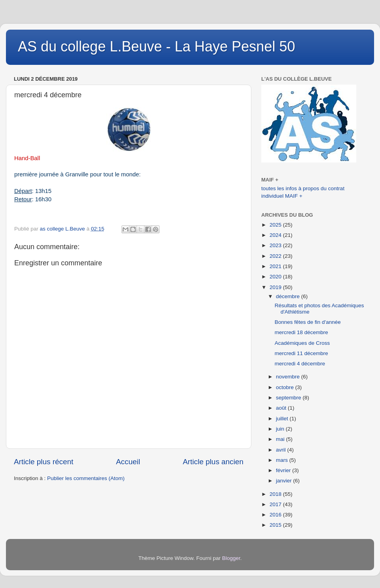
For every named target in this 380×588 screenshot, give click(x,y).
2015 (276, 525)
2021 (276, 266)
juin (281, 429)
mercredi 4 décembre (300, 364)
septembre (289, 398)
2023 (276, 245)
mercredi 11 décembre (301, 353)
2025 (276, 225)
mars (283, 460)
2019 (276, 287)
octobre (286, 387)
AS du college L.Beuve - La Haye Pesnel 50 (156, 46)
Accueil (128, 462)
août (282, 408)
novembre (289, 377)
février (284, 470)
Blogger (231, 558)
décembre (289, 296)
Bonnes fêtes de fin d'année (308, 322)
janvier (285, 481)
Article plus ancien (213, 462)
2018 (276, 494)
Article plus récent (44, 462)
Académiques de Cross (302, 343)
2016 (276, 515)
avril (282, 450)
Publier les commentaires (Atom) (86, 478)
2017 (276, 504)
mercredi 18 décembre (301, 332)
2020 (276, 277)
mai (281, 439)
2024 (276, 235)
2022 (276, 256)
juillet (283, 419)
